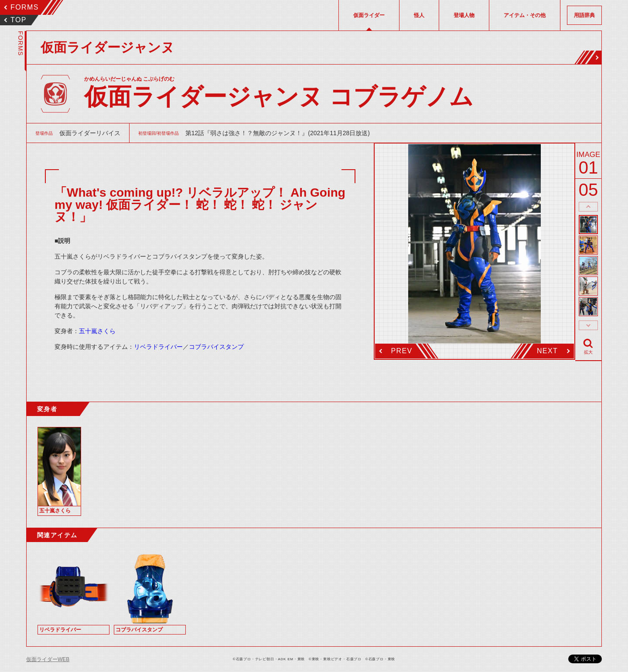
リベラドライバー (158, 347)
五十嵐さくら (97, 331)
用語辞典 (584, 15)
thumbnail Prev (588, 207)
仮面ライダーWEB (48, 659)
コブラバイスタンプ (216, 347)
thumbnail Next (588, 325)
